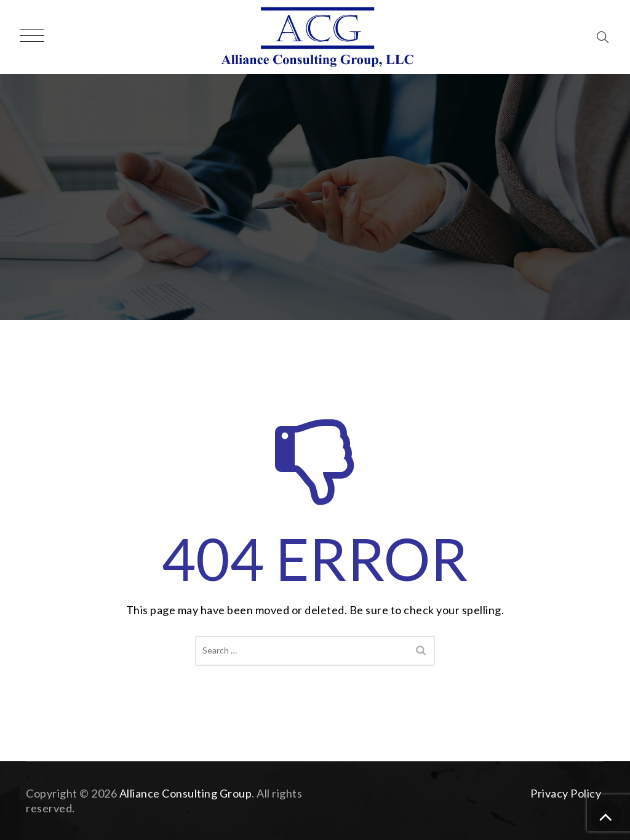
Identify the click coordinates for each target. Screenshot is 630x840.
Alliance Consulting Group (186, 793)
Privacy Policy (566, 793)
